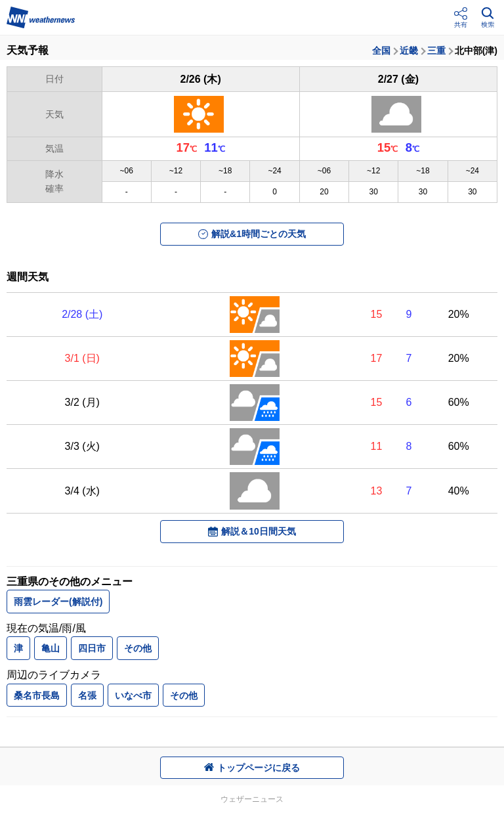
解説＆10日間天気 (252, 531)
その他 (138, 648)
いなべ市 (133, 695)
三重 (436, 51)
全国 (381, 51)
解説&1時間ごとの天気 (252, 234)
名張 (87, 695)
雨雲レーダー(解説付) (58, 602)
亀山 (51, 648)
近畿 (409, 51)
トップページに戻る (252, 768)
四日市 (92, 648)
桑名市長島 (37, 695)
